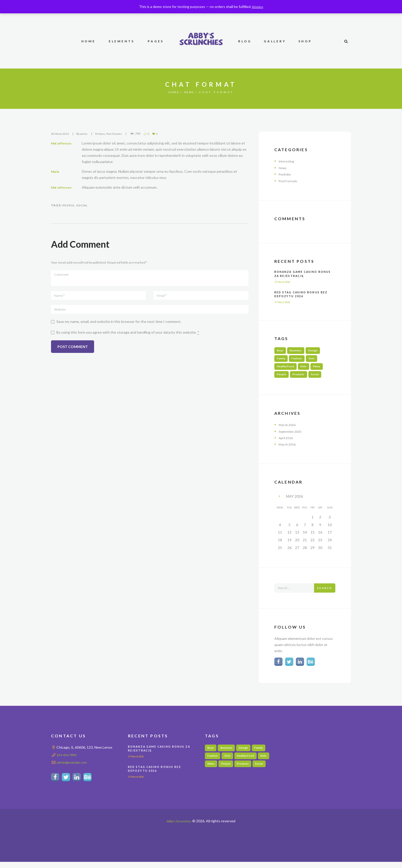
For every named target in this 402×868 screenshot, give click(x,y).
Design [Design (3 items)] (317, 351)
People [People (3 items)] (283, 378)
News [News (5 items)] (322, 369)
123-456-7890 (68, 760)
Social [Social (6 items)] (320, 378)
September (292, 435)
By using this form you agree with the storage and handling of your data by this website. (128, 337)
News (191, 92)
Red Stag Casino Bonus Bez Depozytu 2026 (300, 294)
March (288, 429)
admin (87, 134)
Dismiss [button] (258, 7)
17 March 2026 (285, 282)
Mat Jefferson (63, 143)
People (69, 205)
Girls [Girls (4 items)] (316, 360)
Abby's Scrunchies (179, 827)
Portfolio (286, 174)
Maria (56, 171)
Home (172, 92)
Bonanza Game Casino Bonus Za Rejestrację (299, 274)
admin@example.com (73, 767)
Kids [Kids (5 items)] (307, 369)
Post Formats (121, 134)
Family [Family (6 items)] (282, 360)
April (287, 442)
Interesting (288, 161)
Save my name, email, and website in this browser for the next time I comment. (119, 326)
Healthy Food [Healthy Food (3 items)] (287, 369)
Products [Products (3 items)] (302, 378)
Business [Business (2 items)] (298, 351)
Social (85, 205)
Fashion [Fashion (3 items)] (299, 360)
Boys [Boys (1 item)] (281, 351)
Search (325, 592)
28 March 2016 (61, 134)
